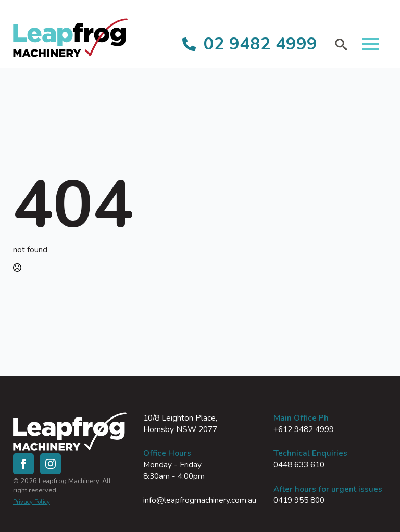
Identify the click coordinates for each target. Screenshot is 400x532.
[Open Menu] (371, 44)
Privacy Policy (32, 502)
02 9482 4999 (260, 44)
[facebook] (23, 464)
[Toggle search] (341, 44)
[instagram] (51, 464)
